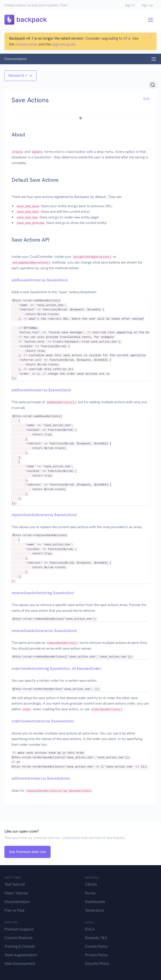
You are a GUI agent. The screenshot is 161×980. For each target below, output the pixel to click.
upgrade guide (64, 44)
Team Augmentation (21, 955)
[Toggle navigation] (151, 20)
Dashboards (95, 902)
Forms (90, 893)
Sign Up (147, 5)
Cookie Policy (96, 946)
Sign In (130, 5)
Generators (95, 910)
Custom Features (19, 938)
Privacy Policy (96, 955)
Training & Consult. (20, 946)
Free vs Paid (14, 910)
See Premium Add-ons (27, 852)
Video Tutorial (16, 893)
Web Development (20, 964)
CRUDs (91, 884)
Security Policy (97, 964)
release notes (26, 44)
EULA (90, 929)
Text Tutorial (15, 884)
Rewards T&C (96, 938)
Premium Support (19, 929)
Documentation (17, 902)
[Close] (151, 37)
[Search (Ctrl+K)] (153, 85)
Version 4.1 (18, 75)
